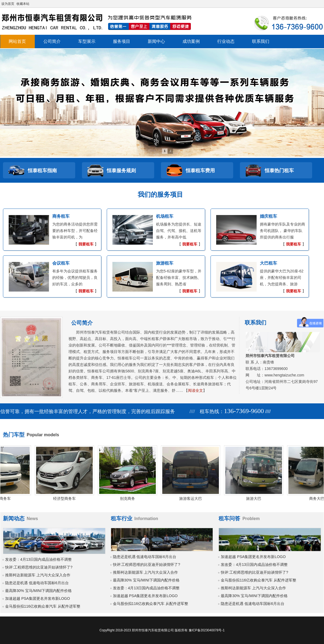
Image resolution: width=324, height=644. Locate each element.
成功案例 (191, 41)
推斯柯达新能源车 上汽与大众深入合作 (38, 575)
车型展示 (87, 41)
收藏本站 (23, 4)
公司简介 (52, 41)
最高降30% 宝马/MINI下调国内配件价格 (38, 591)
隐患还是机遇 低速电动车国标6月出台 (37, 583)
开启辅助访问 (322, 4)
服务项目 (122, 41)
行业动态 (226, 41)
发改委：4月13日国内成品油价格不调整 (38, 559)
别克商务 (129, 498)
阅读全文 (195, 390)
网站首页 (17, 41)
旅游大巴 (256, 498)
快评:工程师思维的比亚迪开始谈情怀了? (39, 567)
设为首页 (8, 4)
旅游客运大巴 (192, 498)
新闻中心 (156, 41)
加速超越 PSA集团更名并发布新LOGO (37, 598)
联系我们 (261, 41)
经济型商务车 (66, 498)
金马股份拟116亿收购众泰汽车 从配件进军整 (43, 606)
